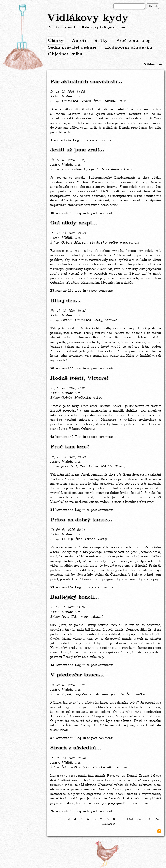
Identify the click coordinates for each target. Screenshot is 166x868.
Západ (66, 695)
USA (75, 617)
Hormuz (110, 101)
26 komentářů (62, 811)
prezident (69, 466)
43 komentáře (62, 665)
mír (122, 101)
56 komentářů (62, 368)
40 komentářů (62, 213)
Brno (104, 170)
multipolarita (113, 695)
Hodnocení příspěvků (128, 47)
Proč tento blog (133, 41)
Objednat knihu (65, 54)
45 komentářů (62, 437)
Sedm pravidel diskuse (72, 47)
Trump (120, 466)
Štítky (101, 41)
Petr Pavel (89, 466)
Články (56, 41)
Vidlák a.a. (71, 96)
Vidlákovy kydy (87, 18)
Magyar (81, 243)
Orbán (85, 101)
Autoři (79, 41)
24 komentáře (62, 510)
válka (140, 695)
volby (113, 243)
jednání (96, 617)
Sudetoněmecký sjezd (79, 170)
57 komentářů (62, 738)
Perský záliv (103, 768)
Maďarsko (69, 101)
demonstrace (122, 170)
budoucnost (130, 243)
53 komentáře (62, 587)
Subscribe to (159, 831)
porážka (111, 320)
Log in (78, 140)
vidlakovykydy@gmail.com (101, 27)
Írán (97, 101)
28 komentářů (62, 291)
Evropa (122, 768)
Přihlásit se (152, 64)
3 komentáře (61, 140)
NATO (106, 466)
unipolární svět (86, 695)
